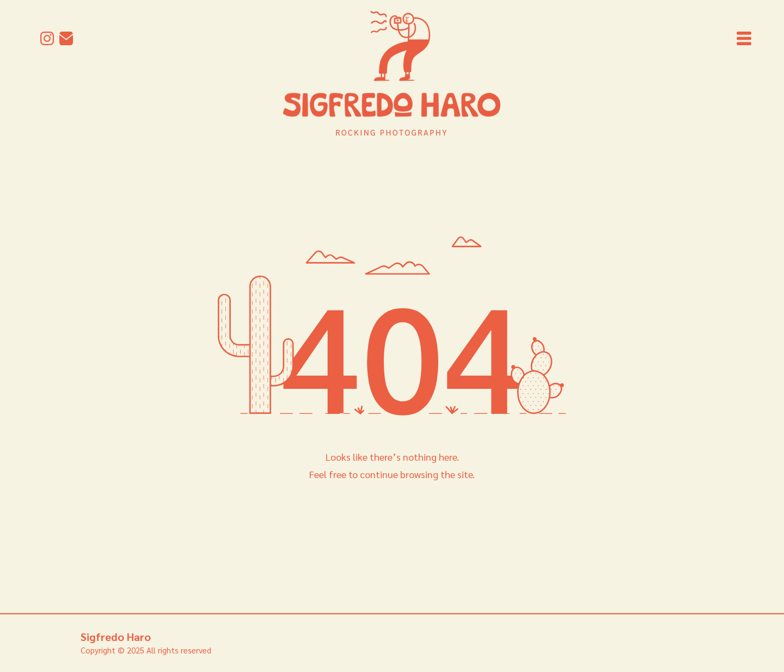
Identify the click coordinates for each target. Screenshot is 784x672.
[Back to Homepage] (391, 516)
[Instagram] (47, 38)
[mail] (66, 38)
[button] (744, 38)
